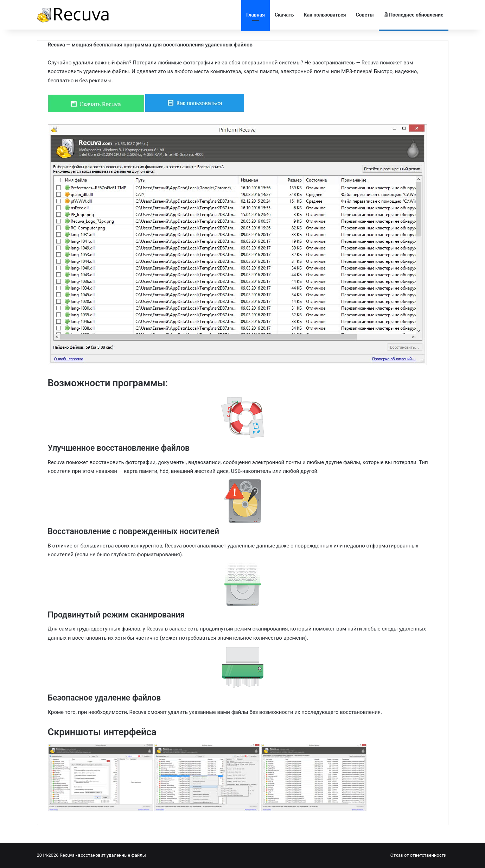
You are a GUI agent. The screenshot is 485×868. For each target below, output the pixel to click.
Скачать (284, 15)
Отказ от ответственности (419, 855)
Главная (256, 15)
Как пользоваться (325, 15)
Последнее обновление (414, 15)
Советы (365, 15)
